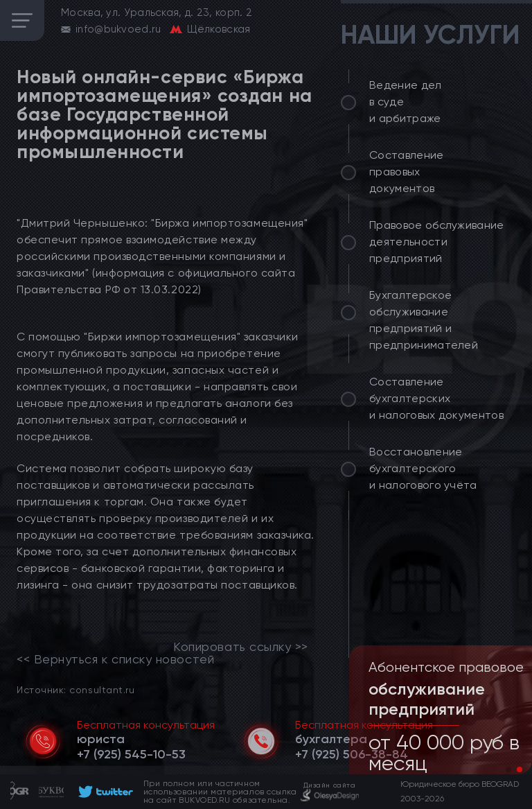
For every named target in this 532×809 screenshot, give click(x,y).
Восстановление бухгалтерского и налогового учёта (423, 468)
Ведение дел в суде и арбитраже (406, 102)
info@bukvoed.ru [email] (118, 29)
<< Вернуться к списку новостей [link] (115, 659)
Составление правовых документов (407, 172)
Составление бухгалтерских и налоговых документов (436, 398)
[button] (508, 769)
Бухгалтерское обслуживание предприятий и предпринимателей (424, 320)
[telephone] (131, 754)
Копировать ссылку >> (241, 647)
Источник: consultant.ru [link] (76, 689)
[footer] (104, 792)
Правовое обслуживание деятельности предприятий (437, 242)
